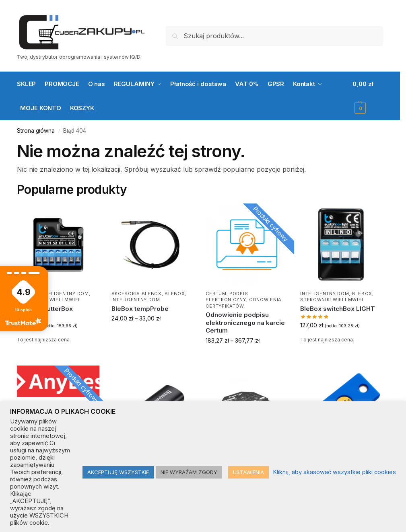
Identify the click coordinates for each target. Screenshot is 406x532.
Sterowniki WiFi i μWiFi (332, 300)
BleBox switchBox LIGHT (338, 309)
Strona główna (36, 131)
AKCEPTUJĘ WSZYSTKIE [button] (118, 472)
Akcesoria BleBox (137, 294)
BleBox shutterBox (45, 309)
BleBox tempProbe (140, 309)
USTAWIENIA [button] (248, 472)
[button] (368, 96)
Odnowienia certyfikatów (244, 303)
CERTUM (216, 294)
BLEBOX (175, 294)
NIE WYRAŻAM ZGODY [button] (189, 472)
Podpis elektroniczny (227, 297)
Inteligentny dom (64, 294)
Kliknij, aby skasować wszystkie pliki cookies (334, 472)
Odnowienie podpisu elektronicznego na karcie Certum (245, 322)
